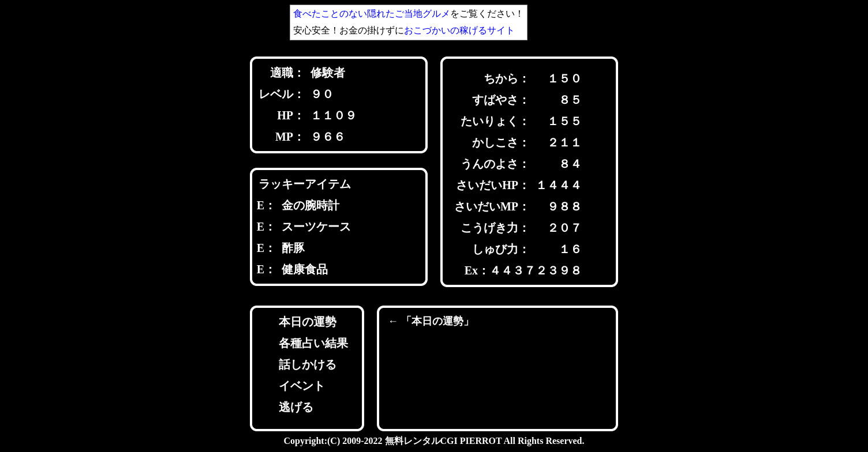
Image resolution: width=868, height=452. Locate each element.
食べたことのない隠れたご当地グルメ (372, 14)
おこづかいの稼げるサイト (459, 30)
